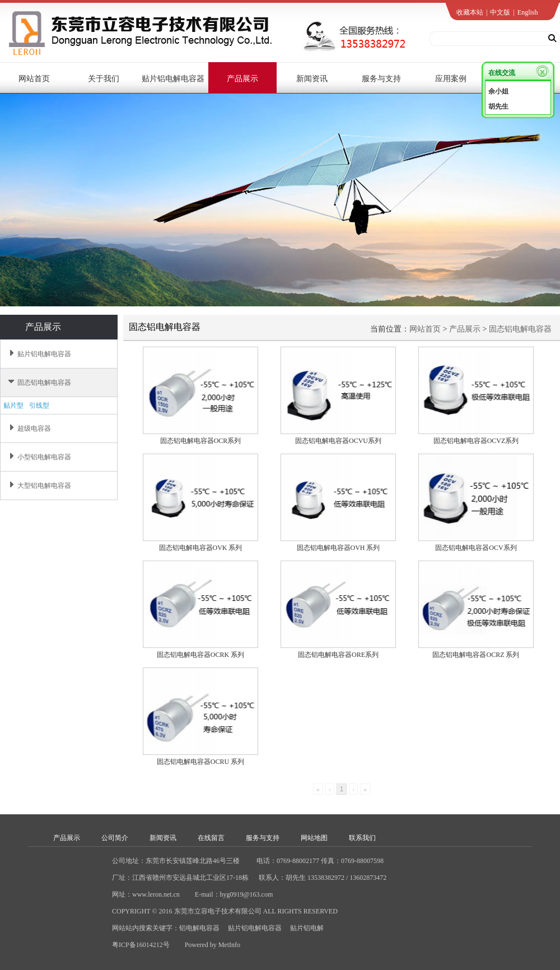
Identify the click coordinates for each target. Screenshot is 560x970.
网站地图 (314, 838)
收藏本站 (470, 12)
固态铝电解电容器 (520, 329)
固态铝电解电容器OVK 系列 (201, 548)
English (528, 12)
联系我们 (362, 838)
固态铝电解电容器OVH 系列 (339, 548)
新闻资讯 (163, 838)
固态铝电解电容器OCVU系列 (338, 441)
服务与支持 (263, 838)
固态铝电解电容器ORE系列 (338, 655)
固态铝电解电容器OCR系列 (201, 441)
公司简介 (115, 838)
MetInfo (229, 945)
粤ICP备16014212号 (141, 945)
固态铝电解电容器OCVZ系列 (476, 441)
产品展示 (465, 329)
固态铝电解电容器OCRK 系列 (200, 655)
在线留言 (211, 838)
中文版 (500, 12)
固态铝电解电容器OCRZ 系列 (476, 655)
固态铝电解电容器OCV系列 (476, 548)
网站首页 (425, 329)
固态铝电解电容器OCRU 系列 (200, 762)
